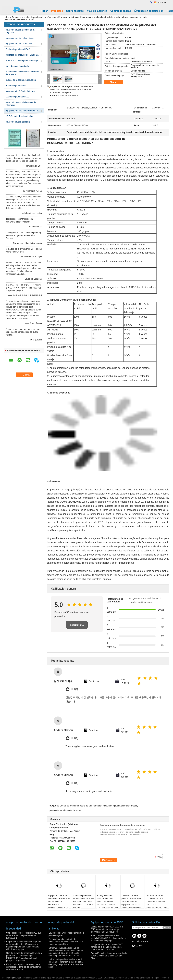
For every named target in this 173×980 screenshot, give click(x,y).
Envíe (167, 928)
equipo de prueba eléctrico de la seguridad (20, 31)
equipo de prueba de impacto (19, 44)
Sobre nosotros (75, 11)
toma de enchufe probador (17, 66)
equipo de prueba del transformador (40, 17)
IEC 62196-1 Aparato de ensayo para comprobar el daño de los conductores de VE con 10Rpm (23, 967)
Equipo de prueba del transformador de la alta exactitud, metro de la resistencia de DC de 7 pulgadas (83, 902)
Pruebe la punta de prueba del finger (22, 60)
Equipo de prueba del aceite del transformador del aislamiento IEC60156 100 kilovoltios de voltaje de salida (59, 903)
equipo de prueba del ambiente (20, 38)
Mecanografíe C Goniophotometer (21, 91)
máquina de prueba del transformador (120, 806)
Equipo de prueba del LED (17, 97)
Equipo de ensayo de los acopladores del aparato (22, 73)
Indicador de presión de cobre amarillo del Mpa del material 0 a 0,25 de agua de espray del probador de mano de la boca (66, 963)
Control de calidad (121, 11)
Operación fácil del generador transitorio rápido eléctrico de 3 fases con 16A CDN (109, 956)
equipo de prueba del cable (18, 122)
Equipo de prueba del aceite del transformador (81, 806)
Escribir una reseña (77, 626)
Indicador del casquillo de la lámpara (22, 55)
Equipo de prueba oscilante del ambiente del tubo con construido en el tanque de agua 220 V (66, 942)
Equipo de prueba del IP (16, 86)
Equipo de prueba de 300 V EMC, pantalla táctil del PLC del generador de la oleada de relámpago (108, 938)
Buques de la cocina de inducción (21, 80)
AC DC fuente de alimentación (19, 116)
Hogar (44, 11)
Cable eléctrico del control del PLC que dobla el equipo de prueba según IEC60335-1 (24, 935)
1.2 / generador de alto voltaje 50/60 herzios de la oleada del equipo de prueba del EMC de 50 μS (107, 947)
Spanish (162, 3)
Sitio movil (138, 946)
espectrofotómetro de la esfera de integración (21, 104)
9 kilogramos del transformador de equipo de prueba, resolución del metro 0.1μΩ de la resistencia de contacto (107, 903)
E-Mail (135, 942)
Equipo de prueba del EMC (18, 49)
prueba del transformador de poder (65, 810)
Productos (57, 11)
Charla (115, 82)
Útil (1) (74, 689)
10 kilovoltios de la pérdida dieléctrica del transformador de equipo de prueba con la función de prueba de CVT (132, 903)
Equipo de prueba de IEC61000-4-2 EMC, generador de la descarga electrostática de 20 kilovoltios (107, 929)
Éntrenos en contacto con (149, 11)
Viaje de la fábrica (97, 11)
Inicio (7, 17)
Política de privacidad (12, 978)
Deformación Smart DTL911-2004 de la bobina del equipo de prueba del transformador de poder (157, 902)
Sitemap (145, 942)
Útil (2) (75, 738)
